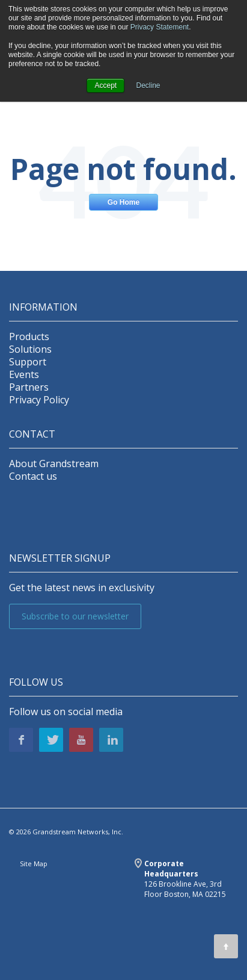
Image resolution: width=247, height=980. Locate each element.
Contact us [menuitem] (33, 476)
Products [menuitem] (29, 337)
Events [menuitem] (24, 375)
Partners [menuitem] (29, 387)
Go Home (124, 202)
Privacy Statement (160, 27)
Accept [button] (105, 85)
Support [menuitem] (28, 362)
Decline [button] (148, 85)
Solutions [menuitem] (30, 349)
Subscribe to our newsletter (75, 616)
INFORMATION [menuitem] (43, 307)
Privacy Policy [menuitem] (39, 400)
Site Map (34, 864)
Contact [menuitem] (32, 434)
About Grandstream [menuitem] (54, 464)
